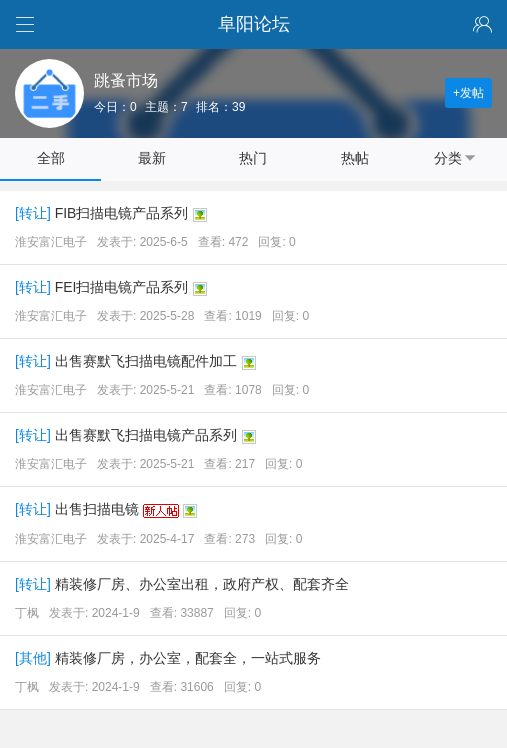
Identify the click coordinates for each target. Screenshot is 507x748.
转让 (33, 213)
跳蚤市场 (126, 80)
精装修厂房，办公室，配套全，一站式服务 (188, 658)
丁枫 (27, 613)
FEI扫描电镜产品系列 (122, 287)
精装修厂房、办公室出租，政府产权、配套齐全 (202, 584)
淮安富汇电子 (51, 242)
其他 (33, 658)
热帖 (355, 158)
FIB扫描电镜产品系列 (122, 213)
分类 (456, 158)
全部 (51, 158)
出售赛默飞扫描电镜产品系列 (146, 435)
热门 (253, 158)
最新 (152, 158)
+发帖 (468, 93)
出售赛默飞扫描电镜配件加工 (146, 361)
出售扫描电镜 (97, 509)
